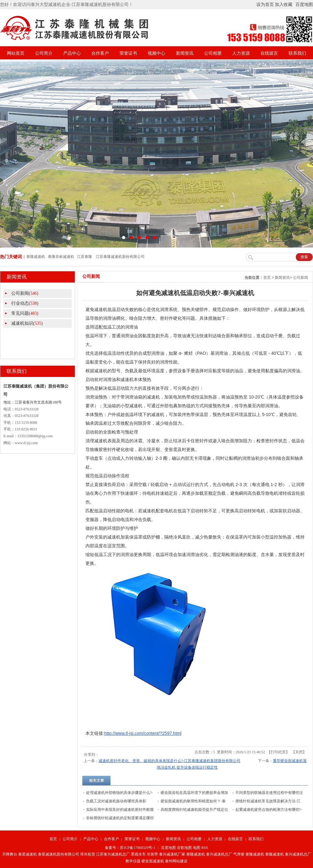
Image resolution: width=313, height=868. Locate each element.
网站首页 (16, 53)
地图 (197, 848)
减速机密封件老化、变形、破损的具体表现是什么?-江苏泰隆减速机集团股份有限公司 (169, 761)
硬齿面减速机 (153, 861)
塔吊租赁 (88, 854)
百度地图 (304, 5)
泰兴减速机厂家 (172, 854)
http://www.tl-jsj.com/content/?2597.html (143, 733)
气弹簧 (239, 854)
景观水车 (138, 854)
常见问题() (25, 313)
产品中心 (72, 53)
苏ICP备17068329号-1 (138, 848)
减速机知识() (27, 323)
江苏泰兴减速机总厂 (113, 854)
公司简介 (44, 53)
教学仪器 (133, 861)
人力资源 (241, 53)
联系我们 (297, 53)
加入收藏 (284, 5)
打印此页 (278, 752)
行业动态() (25, 303)
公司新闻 (300, 278)
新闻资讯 (185, 53)
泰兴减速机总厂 (219, 854)
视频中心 (156, 53)
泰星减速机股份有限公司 (59, 854)
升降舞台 (10, 854)
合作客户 (100, 53)
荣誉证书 (128, 53)
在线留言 (269, 53)
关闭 (299, 752)
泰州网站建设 (176, 861)
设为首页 (265, 5)
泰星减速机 (28, 854)
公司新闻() (25, 293)
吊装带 (152, 854)
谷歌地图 (184, 848)
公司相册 (213, 53)
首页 (267, 278)
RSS (205, 848)
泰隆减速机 (196, 854)
